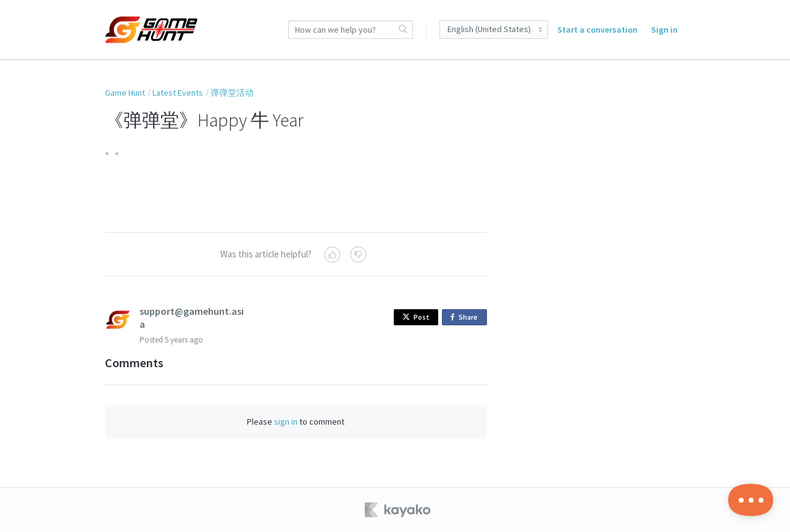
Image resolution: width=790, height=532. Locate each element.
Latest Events (178, 93)
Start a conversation (597, 30)
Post (416, 317)
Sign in (664, 30)
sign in (286, 422)
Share (466, 318)
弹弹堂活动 (232, 93)
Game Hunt (125, 93)
